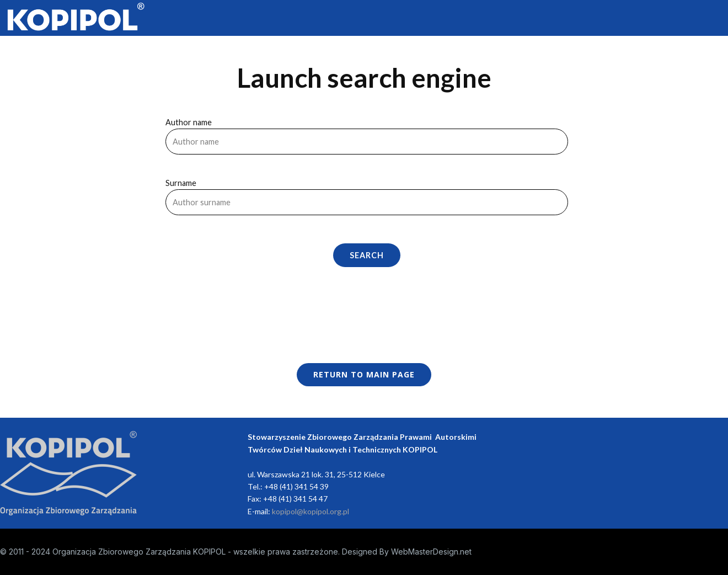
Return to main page (364, 374)
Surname (181, 183)
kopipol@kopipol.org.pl (311, 511)
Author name (189, 122)
